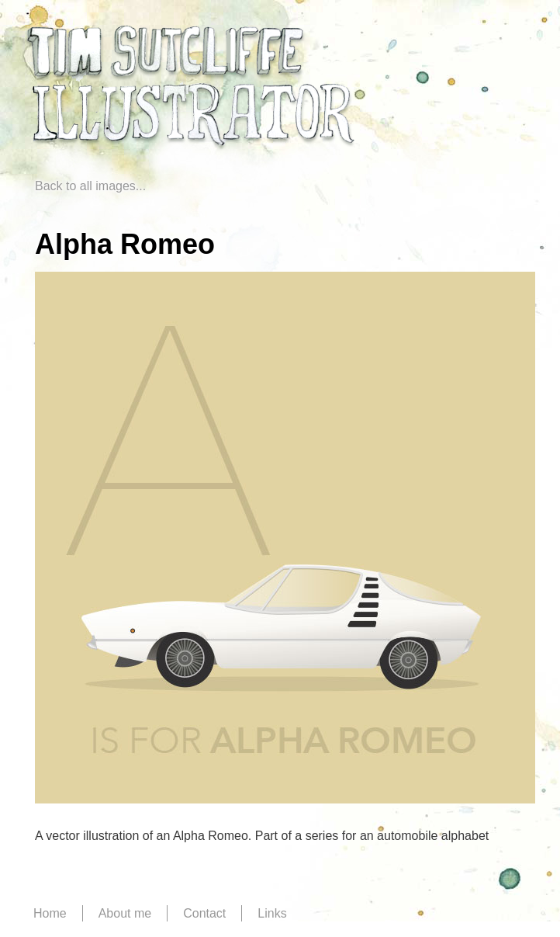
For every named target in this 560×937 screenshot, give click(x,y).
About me (125, 913)
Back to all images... (90, 186)
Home (50, 913)
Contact (204, 913)
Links (272, 913)
